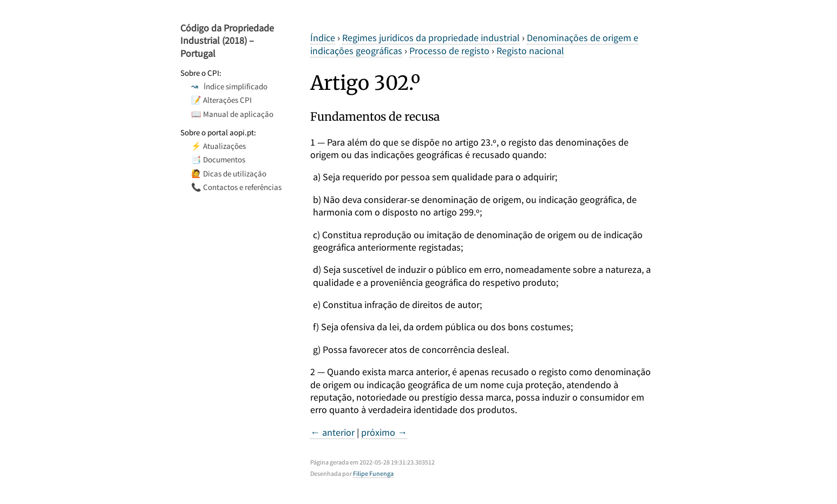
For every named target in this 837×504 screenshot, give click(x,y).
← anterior (332, 432)
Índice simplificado (229, 86)
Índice (323, 38)
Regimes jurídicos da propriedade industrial (431, 38)
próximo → (384, 432)
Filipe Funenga (373, 473)
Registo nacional (530, 51)
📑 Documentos (218, 159)
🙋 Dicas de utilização (229, 174)
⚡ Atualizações (218, 146)
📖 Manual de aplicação (232, 114)
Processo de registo (449, 51)
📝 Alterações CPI (221, 100)
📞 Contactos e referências (236, 187)
